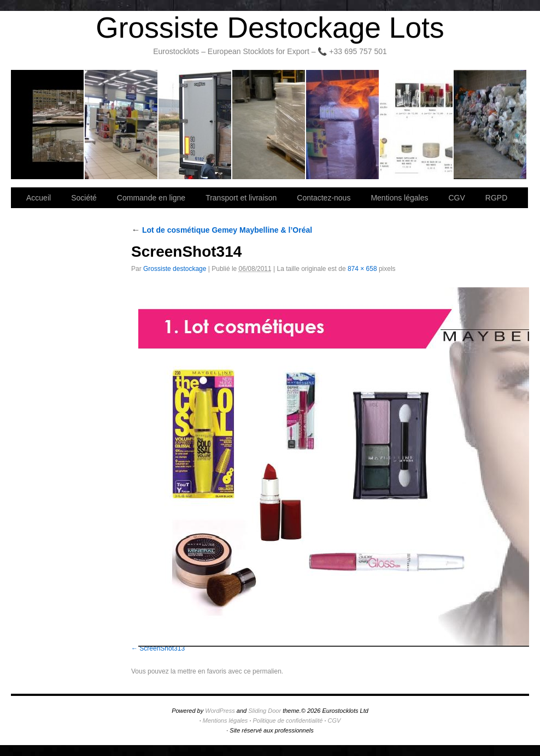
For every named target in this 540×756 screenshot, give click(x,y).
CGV (456, 198)
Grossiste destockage (175, 269)
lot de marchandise (417, 125)
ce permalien (263, 671)
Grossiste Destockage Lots (270, 28)
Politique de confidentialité (288, 720)
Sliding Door (265, 711)
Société (122, 125)
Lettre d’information (343, 125)
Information (490, 125)
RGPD (496, 198)
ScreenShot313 (162, 648)
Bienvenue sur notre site (48, 125)
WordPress (220, 711)
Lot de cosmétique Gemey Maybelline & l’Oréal (222, 230)
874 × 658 (362, 269)
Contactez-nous (269, 125)
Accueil (39, 198)
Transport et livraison (195, 125)
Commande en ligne (151, 198)
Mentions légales (399, 198)
